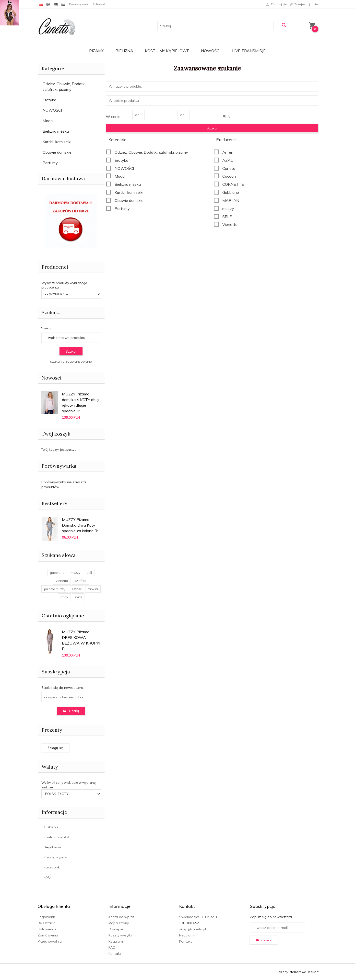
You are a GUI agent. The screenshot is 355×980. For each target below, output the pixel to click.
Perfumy (50, 163)
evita (78, 597)
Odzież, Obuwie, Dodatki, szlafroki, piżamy (64, 86)
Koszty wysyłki (55, 857)
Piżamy (96, 51)
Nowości (211, 51)
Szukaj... (51, 312)
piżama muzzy (55, 589)
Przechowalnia (50, 941)
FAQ (47, 877)
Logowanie (47, 917)
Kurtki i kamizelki (57, 142)
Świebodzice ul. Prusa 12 (199, 917)
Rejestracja (47, 923)
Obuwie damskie (57, 152)
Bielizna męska (56, 131)
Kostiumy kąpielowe (167, 51)
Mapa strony (119, 923)
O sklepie (51, 827)
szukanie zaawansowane (71, 361)
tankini (93, 589)
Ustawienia (47, 929)
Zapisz (264, 940)
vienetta (62, 581)
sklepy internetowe (292, 972)
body (64, 597)
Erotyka (49, 100)
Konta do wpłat (57, 837)
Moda (48, 121)
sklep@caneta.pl (193, 929)
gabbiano (57, 573)
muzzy (76, 573)
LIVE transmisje (249, 51)
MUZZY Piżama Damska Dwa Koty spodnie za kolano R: (80, 525)
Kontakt (115, 954)
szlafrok (80, 581)
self (89, 573)
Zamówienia (48, 935)
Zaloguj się (55, 748)
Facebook (52, 867)
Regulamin (52, 847)
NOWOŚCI (52, 110)
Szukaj (71, 351)
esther (77, 589)
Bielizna (124, 51)
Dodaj (71, 711)
